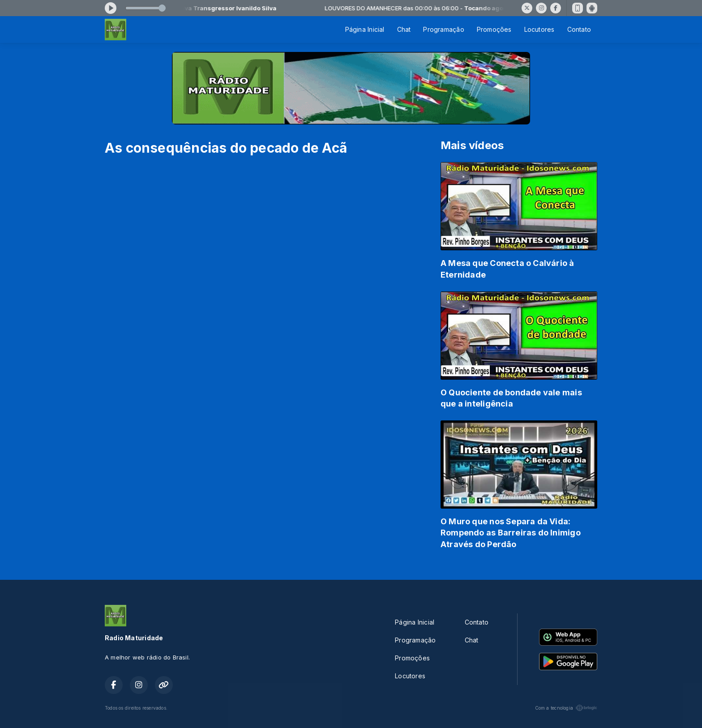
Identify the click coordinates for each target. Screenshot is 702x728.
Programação (443, 29)
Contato (579, 29)
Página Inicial (365, 29)
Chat (404, 29)
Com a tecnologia (566, 708)
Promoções (494, 29)
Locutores (539, 29)
